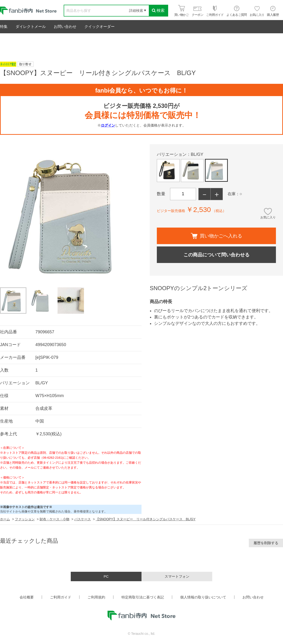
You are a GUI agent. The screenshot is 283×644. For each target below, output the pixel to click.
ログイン (108, 125)
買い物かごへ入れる (216, 236)
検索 (158, 11)
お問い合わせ (65, 27)
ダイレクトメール (31, 27)
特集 (4, 27)
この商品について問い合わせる (216, 255)
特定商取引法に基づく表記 (143, 597)
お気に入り (268, 217)
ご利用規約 (96, 597)
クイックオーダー (100, 27)
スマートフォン (177, 576)
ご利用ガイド (61, 597)
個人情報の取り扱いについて (203, 597)
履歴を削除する (266, 543)
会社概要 (27, 597)
